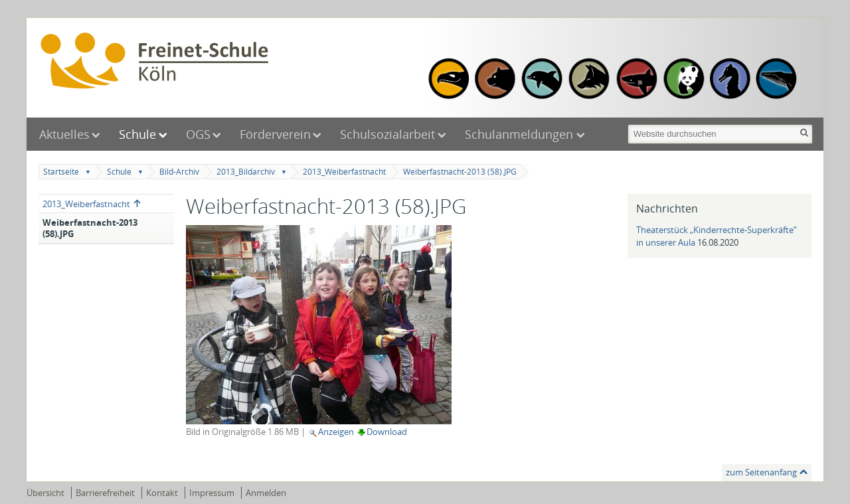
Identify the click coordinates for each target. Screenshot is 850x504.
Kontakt (162, 493)
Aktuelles (64, 134)
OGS (198, 134)
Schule (137, 134)
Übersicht (45, 493)
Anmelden (266, 493)
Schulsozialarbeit (387, 134)
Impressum (212, 493)
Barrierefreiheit (105, 493)
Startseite (61, 172)
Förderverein (275, 134)
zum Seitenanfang (761, 472)
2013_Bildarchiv (246, 172)
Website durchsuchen (627, 123)
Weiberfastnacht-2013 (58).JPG (460, 172)
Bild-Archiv (179, 172)
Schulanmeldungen (521, 134)
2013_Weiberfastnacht (344, 172)
